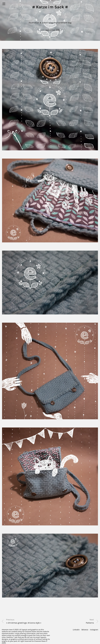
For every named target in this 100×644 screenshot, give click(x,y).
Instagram (94, 630)
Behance (85, 630)
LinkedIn (76, 630)
